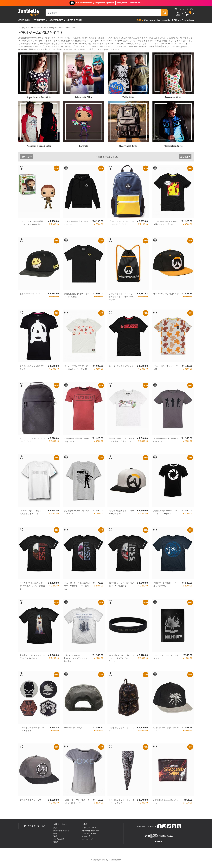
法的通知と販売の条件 (91, 834)
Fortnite (84, 150)
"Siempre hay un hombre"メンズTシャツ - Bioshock (75, 662)
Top (139, 20)
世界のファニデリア (90, 831)
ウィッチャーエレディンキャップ (166, 733)
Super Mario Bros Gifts (39, 101)
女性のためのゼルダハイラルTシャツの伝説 (77, 299)
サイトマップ (87, 843)
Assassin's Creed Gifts (39, 150)
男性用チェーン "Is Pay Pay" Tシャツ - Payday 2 (121, 588)
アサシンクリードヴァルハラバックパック (32, 444)
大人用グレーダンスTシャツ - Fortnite (166, 444)
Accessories (56, 20)
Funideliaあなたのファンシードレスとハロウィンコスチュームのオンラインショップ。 (28, 12)
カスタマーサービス (35, 830)
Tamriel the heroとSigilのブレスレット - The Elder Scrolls (121, 662)
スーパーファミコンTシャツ (121, 370)
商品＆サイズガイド (62, 834)
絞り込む (26, 160)
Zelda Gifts (128, 101)
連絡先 (56, 846)
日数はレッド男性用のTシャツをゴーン (77, 444)
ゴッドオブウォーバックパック (122, 733)
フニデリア (23, 28)
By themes (39, 20)
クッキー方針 (87, 840)
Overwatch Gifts (128, 150)
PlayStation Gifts (173, 150)
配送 (55, 837)
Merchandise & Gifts (38, 28)
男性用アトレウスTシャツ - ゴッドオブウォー (165, 588)
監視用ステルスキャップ (30, 804)
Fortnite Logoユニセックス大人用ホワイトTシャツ (32, 516)
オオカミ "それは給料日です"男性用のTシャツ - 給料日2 (32, 590)
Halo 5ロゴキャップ (73, 731)
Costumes (24, 20)
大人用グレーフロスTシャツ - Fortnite (77, 516)
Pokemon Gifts (173, 101)
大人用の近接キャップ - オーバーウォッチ (122, 516)
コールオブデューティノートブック (166, 661)
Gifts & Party (75, 20)
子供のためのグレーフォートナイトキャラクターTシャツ (122, 444)
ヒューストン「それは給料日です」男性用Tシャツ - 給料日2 (77, 590)
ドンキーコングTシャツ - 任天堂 (166, 371)
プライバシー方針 (89, 837)
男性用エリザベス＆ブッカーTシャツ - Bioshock (32, 661)
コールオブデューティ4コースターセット (32, 733)
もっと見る (25, 53)
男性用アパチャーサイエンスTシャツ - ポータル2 (166, 516)
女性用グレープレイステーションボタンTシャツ (77, 805)
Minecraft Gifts (84, 101)
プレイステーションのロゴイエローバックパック (122, 227)
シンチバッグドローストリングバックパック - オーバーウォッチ (122, 301)
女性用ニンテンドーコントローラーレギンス (122, 805)
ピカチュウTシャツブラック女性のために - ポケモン (166, 227)
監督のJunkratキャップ (30, 298)
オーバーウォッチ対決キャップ (166, 299)
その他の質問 (59, 843)
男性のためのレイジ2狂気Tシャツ (32, 371)
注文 (55, 831)
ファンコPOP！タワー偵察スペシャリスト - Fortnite (32, 227)
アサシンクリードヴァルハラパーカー (77, 227)
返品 (55, 840)
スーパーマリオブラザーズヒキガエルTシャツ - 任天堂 (77, 371)
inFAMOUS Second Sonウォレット (166, 805)
